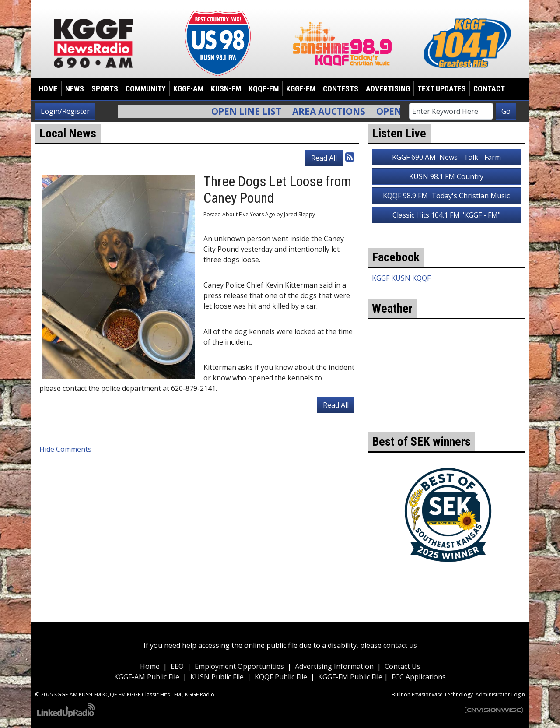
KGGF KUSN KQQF (401, 278)
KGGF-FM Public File (351, 677)
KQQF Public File (281, 677)
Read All (324, 158)
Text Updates (442, 89)
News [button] (75, 89)
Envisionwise (427, 695)
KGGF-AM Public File (147, 677)
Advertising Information (334, 666)
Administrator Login (500, 695)
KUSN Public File (217, 677)
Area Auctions (334, 111)
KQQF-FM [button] (264, 89)
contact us (400, 645)
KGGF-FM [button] (301, 89)
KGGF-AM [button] (188, 89)
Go (506, 111)
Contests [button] (341, 89)
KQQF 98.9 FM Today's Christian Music (446, 196)
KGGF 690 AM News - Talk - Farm (446, 157)
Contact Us (402, 666)
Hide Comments (65, 449)
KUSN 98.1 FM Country (446, 176)
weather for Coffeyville (446, 419)
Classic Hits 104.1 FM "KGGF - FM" (446, 215)
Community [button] (146, 89)
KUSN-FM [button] (226, 89)
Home (48, 89)
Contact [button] (489, 89)
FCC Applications (419, 677)
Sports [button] (105, 89)
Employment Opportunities (239, 666)
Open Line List (252, 111)
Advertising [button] (388, 89)
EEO (177, 666)
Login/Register (65, 111)
